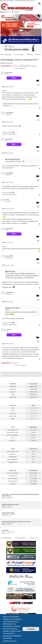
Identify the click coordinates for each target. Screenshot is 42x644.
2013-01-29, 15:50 (8, 87)
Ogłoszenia (11, 497)
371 (31, 397)
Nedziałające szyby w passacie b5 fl (19, 60)
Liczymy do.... (13, 441)
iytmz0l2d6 (13, 414)
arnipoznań (13, 392)
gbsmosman (9, 73)
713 (31, 392)
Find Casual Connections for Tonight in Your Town (16, 522)
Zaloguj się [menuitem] (16, 12)
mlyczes (13, 411)
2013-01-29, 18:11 (8, 122)
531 (31, 394)
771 (31, 389)
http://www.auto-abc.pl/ (9, 352)
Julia (13, 408)
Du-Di (7, 199)
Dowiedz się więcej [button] (10, 641)
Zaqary (13, 419)
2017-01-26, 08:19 (8, 344)
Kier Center (5, 497)
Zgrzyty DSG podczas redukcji (11, 504)
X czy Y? (13, 438)
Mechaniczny (13, 386)
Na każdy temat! (13, 481)
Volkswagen (10, 506)
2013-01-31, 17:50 (8, 243)
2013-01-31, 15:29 (8, 209)
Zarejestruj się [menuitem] (5, 12)
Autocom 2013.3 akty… (13, 432)
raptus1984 (10, 63)
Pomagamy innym (13, 462)
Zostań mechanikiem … (13, 435)
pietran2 (4, 523)
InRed (13, 395)
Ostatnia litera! (13, 457)
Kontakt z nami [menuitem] (33, 538)
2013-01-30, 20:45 (8, 182)
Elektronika (13, 484)
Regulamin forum (13, 515)
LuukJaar (8, 330)
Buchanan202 (13, 416)
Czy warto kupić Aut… (13, 430)
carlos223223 (9, 113)
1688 (31, 386)
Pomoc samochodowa (13, 473)
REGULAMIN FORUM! (8, 513)
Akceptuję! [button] (31, 629)
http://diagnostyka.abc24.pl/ (9, 134)
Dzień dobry (5, 530)
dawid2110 (13, 389)
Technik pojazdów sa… (13, 460)
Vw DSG (5, 506)
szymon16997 (9, 256)
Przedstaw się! (13, 476)
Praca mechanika (13, 478)
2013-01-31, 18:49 (8, 265)
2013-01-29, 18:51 (8, 153)
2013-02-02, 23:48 (8, 302)
